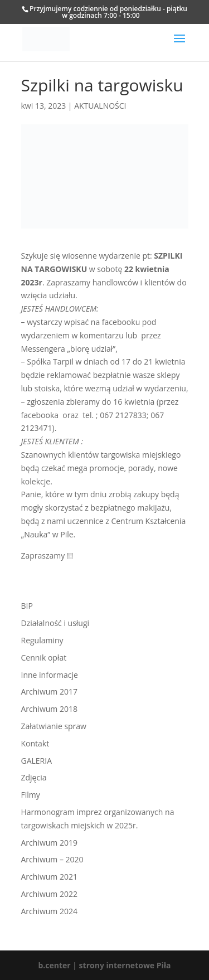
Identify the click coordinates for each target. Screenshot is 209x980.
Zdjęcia (34, 777)
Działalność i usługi (55, 623)
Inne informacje (50, 675)
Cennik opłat (44, 658)
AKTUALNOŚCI (100, 106)
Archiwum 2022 (49, 894)
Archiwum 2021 (49, 877)
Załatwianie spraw (54, 726)
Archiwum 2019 (49, 843)
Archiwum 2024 (49, 911)
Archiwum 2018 (49, 709)
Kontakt (35, 743)
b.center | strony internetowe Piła (104, 965)
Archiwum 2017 (49, 692)
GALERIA (37, 761)
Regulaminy (42, 640)
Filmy (31, 795)
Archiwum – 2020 (52, 859)
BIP (27, 606)
